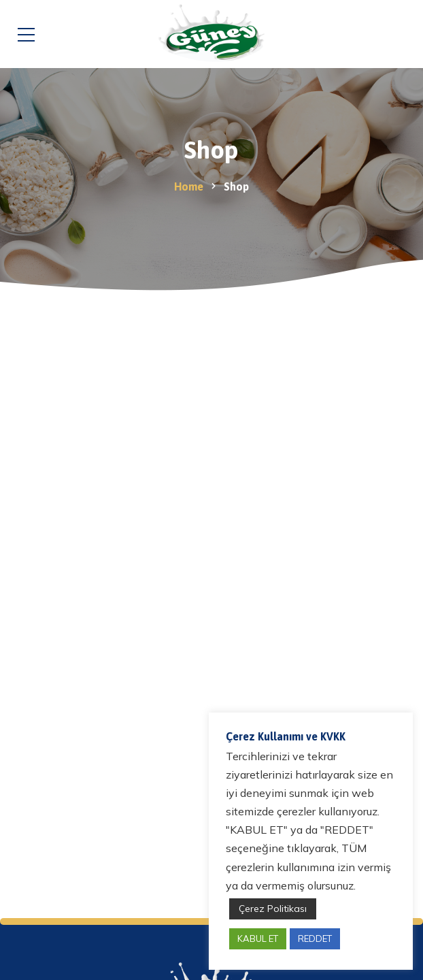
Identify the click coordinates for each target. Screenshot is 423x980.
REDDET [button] (315, 938)
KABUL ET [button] (258, 938)
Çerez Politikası (273, 909)
